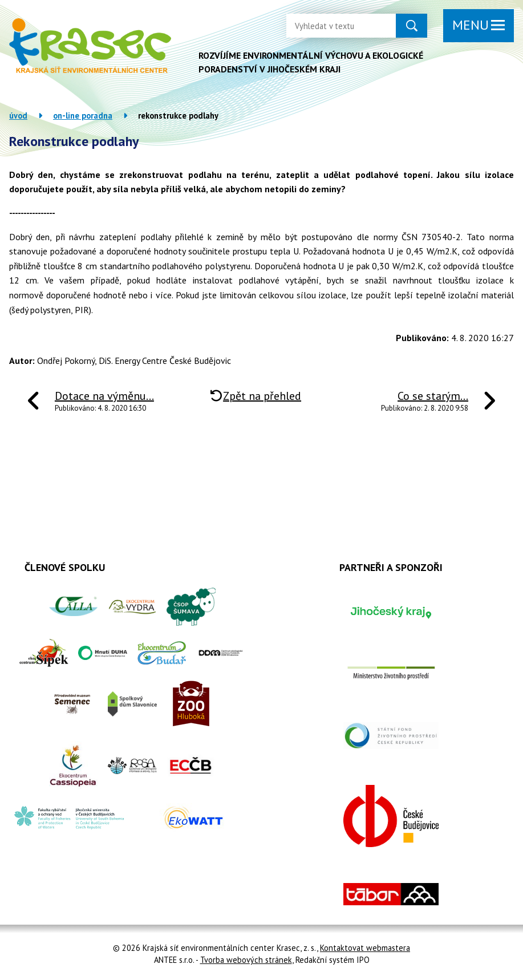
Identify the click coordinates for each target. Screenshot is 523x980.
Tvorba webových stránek (246, 960)
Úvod (18, 116)
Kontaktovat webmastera (365, 948)
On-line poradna (83, 116)
